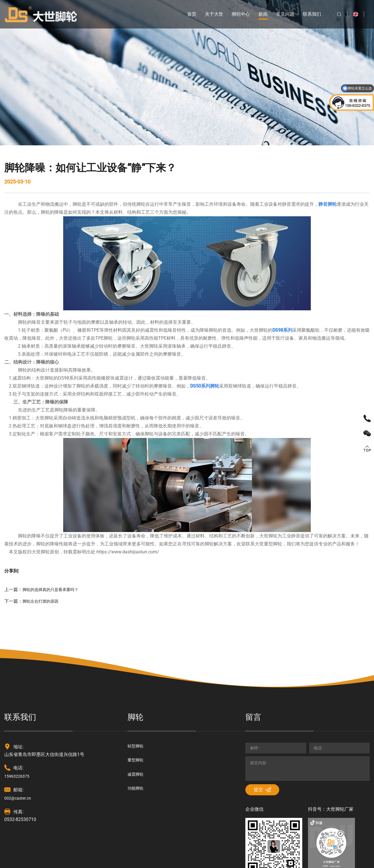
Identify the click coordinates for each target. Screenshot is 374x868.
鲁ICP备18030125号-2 (201, 859)
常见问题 (280, 14)
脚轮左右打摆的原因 (43, 534)
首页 (186, 14)
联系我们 (307, 14)
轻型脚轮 (137, 679)
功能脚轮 (137, 724)
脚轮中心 (235, 14)
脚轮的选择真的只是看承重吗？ (54, 522)
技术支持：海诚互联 (155, 859)
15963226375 (18, 709)
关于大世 (209, 14)
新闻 (258, 14)
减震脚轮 (137, 709)
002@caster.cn (19, 731)
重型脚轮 (137, 694)
